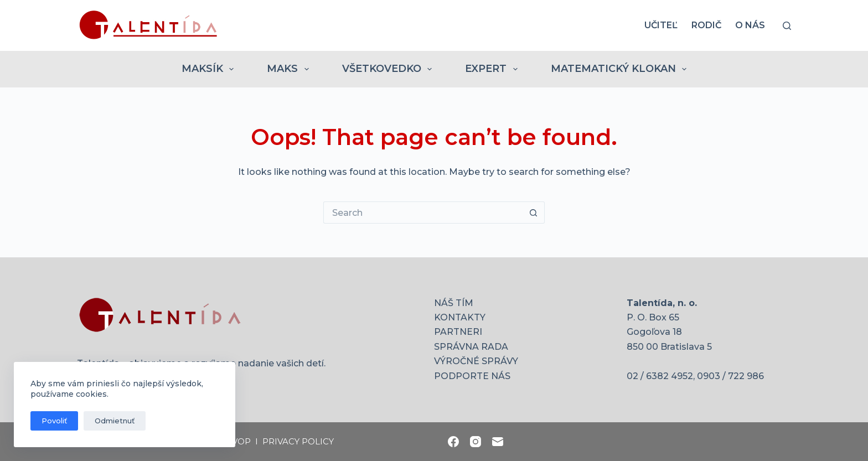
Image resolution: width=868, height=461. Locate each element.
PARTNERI (458, 332)
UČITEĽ (661, 25)
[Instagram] (476, 442)
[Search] (787, 26)
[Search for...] (423, 213)
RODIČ (706, 25)
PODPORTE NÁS (472, 376)
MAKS (290, 69)
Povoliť (54, 421)
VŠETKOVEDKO (389, 69)
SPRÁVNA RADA (471, 347)
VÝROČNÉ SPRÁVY (476, 361)
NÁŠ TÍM (454, 303)
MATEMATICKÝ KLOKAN (621, 69)
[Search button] (534, 213)
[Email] (498, 442)
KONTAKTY (460, 317)
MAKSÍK (210, 69)
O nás (750, 25)
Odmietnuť (115, 421)
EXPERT (494, 69)
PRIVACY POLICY (298, 441)
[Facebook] (453, 442)
